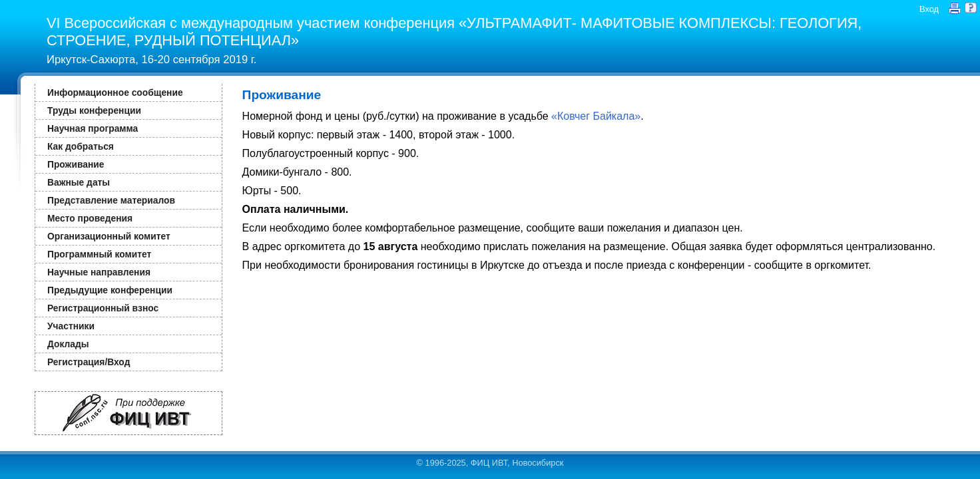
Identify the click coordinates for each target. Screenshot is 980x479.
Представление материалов (111, 200)
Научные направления (99, 272)
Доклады (68, 344)
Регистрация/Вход (89, 362)
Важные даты (79, 182)
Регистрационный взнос (103, 308)
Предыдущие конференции (110, 290)
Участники (71, 326)
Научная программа (93, 128)
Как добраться (81, 146)
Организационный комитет (109, 236)
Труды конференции (94, 110)
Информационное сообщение (115, 92)
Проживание (76, 164)
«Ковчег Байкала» (596, 116)
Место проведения (90, 218)
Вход (929, 9)
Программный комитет (99, 254)
